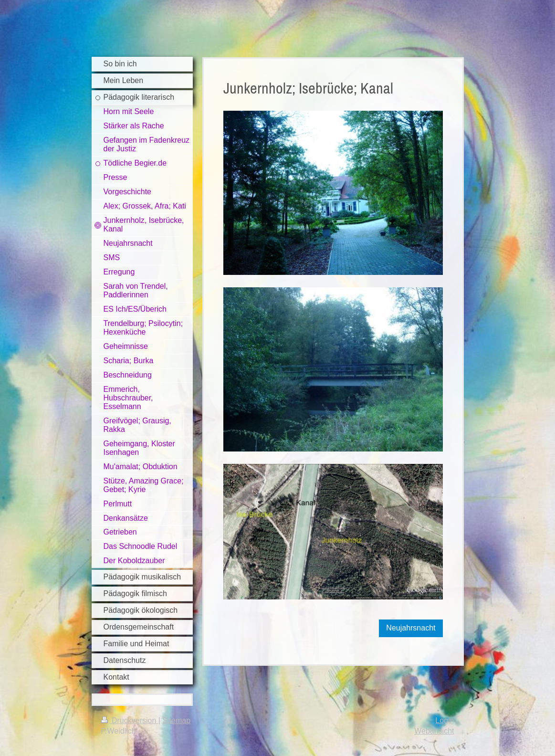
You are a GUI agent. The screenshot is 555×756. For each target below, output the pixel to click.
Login (445, 720)
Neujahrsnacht (411, 628)
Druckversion (130, 720)
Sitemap (176, 720)
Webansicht (434, 731)
